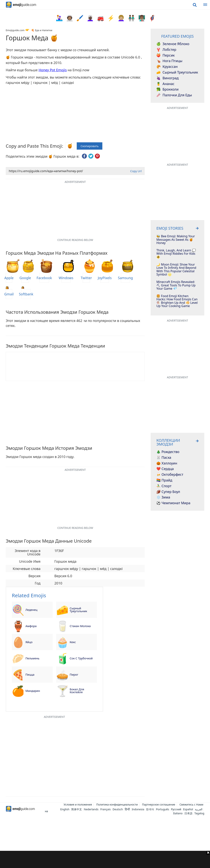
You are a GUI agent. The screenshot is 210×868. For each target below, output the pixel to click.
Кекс (73, 642)
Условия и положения (78, 804)
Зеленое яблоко (173, 44)
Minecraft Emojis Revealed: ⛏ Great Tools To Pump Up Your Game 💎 (176, 285)
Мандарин (33, 691)
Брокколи (167, 89)
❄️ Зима (163, 497)
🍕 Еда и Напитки (42, 30)
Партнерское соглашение (159, 804)
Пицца (30, 674)
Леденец (31, 610)
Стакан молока (80, 626)
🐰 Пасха (164, 458)
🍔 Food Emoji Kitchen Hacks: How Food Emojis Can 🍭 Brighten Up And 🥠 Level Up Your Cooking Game (177, 301)
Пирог (74, 674)
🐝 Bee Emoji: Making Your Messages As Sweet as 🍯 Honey (176, 240)
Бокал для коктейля (77, 691)
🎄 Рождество (168, 452)
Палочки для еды (174, 95)
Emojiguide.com (15, 30)
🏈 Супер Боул (168, 492)
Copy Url (136, 171)
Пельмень (32, 658)
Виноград (167, 78)
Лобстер (166, 50)
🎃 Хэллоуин (167, 463)
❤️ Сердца (165, 469)
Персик (166, 55)
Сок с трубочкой (81, 658)
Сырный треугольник (78, 610)
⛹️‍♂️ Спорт (164, 486)
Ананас (165, 84)
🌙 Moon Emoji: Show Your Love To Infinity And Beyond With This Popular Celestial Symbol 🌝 (176, 270)
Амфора (31, 626)
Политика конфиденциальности (117, 804)
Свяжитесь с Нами (191, 804)
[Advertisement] (105, 859)
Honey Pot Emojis (53, 70)
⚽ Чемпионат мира (173, 503)
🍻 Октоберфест (170, 475)
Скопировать (90, 146)
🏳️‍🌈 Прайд (164, 480)
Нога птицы (169, 61)
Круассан (167, 67)
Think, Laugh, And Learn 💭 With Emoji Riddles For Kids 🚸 (176, 254)
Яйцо (29, 642)
